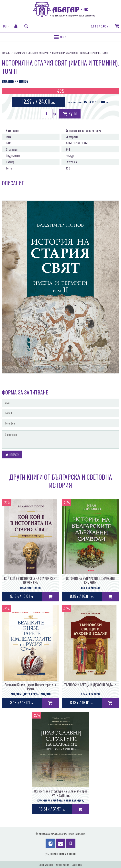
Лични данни (62, 865)
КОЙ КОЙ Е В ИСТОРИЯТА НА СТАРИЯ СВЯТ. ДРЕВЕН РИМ (31, 581)
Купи (70, 114)
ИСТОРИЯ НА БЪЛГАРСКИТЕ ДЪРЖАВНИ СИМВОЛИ (90, 581)
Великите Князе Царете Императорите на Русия (31, 687)
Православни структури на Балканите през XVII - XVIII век (61, 793)
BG (5, 26)
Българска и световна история (31, 53)
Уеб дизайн (60, 854)
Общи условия (46, 865)
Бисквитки (77, 865)
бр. (49, 114)
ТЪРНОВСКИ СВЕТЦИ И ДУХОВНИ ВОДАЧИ (90, 685)
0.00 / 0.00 (100, 26)
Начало (6, 53)
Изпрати (12, 454)
